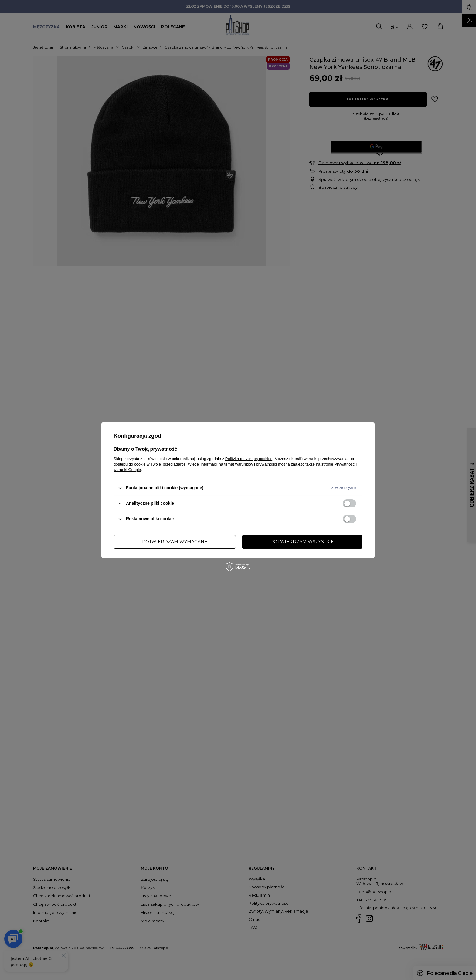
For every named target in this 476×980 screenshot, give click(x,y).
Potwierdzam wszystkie (302, 542)
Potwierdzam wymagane (175, 542)
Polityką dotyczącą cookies (249, 458)
